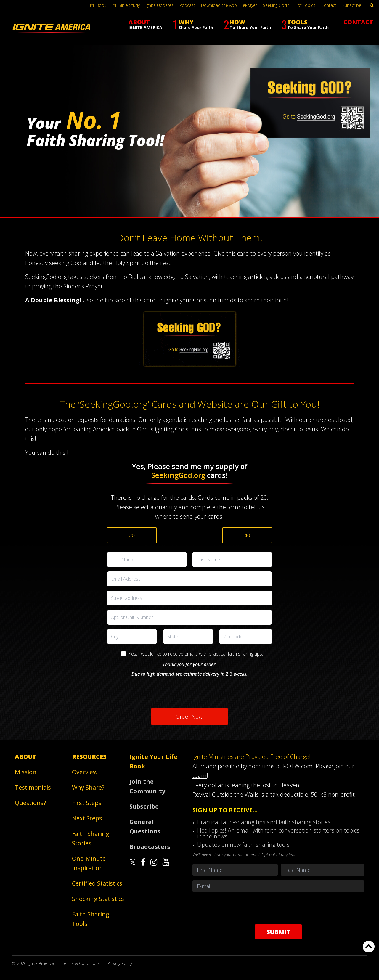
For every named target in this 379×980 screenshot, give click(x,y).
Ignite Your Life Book (153, 761)
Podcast (187, 5)
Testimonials (33, 787)
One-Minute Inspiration (89, 863)
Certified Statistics (97, 883)
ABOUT (145, 24)
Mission (26, 772)
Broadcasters (150, 847)
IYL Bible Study (126, 5)
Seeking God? (276, 5)
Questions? (30, 803)
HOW (247, 24)
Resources (89, 757)
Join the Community (147, 786)
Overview (85, 772)
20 (132, 535)
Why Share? (88, 787)
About (25, 757)
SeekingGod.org (178, 475)
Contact (329, 5)
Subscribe (352, 5)
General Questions (145, 826)
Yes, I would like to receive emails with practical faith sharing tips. (196, 654)
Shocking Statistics (98, 899)
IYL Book (98, 5)
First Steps (87, 803)
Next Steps (87, 818)
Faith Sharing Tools (91, 919)
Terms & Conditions (81, 963)
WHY (193, 24)
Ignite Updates (160, 5)
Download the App (219, 5)
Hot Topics (305, 5)
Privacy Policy (120, 963)
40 (247, 535)
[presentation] (189, 690)
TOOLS (305, 24)
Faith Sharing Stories (91, 838)
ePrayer (250, 5)
